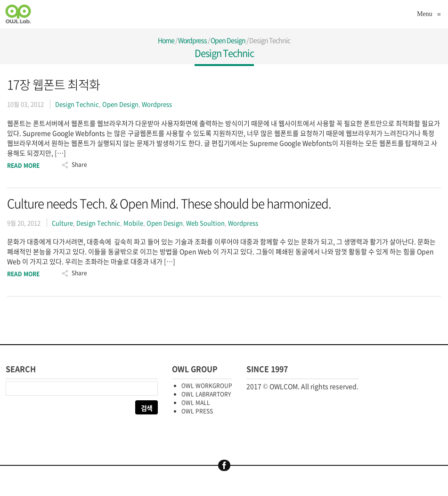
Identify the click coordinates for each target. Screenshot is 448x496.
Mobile (133, 223)
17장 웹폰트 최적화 (53, 84)
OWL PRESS (197, 411)
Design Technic (77, 104)
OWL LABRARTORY (206, 394)
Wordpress (192, 40)
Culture (62, 223)
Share (79, 165)
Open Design (228, 40)
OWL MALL (196, 403)
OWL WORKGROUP (207, 386)
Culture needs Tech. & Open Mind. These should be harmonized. (169, 203)
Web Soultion (205, 223)
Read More (23, 165)
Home (166, 40)
